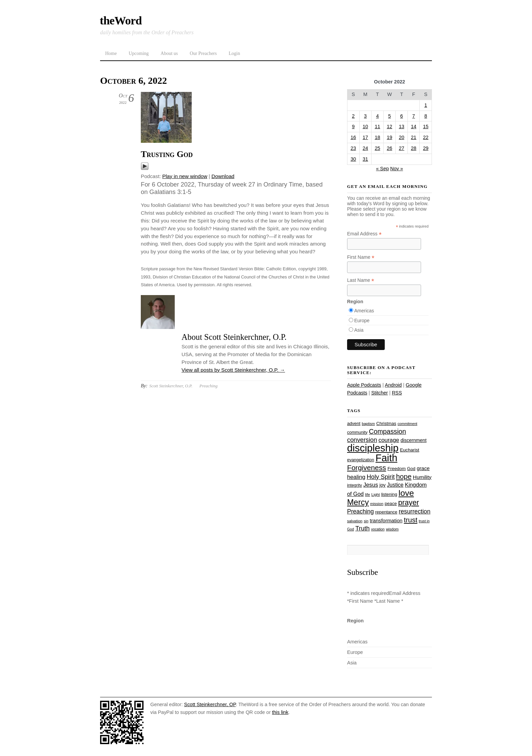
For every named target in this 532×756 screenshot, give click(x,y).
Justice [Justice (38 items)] (395, 485)
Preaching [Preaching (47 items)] (360, 511)
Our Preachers (203, 53)
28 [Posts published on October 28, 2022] (414, 148)
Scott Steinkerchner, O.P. (171, 386)
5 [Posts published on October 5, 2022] (389, 116)
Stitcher (379, 393)
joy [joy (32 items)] (382, 485)
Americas (364, 311)
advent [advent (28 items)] (354, 423)
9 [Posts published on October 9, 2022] (353, 127)
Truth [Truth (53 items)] (362, 528)
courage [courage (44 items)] (389, 440)
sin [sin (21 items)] (366, 521)
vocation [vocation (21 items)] (378, 529)
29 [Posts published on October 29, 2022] (426, 148)
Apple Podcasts (364, 385)
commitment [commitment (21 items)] (407, 424)
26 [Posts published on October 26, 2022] (389, 148)
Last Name (361, 280)
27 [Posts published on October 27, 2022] (402, 148)
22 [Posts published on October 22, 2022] (426, 137)
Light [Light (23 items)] (376, 495)
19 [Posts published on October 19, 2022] (389, 137)
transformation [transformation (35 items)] (386, 520)
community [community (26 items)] (357, 432)
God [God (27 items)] (411, 469)
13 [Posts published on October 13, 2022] (402, 127)
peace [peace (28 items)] (391, 503)
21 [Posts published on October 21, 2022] (414, 137)
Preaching (208, 386)
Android (393, 385)
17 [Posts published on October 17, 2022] (365, 137)
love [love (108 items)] (406, 493)
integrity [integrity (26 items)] (355, 485)
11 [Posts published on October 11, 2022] (377, 127)
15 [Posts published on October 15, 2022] (426, 127)
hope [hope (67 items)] (404, 476)
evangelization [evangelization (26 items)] (361, 460)
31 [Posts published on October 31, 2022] (365, 159)
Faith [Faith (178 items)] (386, 458)
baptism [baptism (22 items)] (368, 424)
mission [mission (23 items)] (377, 504)
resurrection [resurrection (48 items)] (414, 511)
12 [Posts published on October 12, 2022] (389, 127)
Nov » (397, 169)
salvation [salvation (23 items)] (355, 521)
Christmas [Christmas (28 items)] (386, 423)
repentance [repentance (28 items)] (386, 512)
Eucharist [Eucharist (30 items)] (410, 450)
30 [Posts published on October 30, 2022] (353, 159)
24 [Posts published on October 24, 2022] (365, 148)
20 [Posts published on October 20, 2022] (402, 137)
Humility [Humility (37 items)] (422, 477)
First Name (361, 257)
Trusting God (167, 154)
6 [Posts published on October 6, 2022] (402, 116)
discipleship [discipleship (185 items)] (373, 448)
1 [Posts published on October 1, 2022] (426, 105)
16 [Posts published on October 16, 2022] (353, 137)
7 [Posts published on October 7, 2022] (414, 116)
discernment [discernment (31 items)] (413, 440)
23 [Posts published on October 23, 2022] (353, 148)
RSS (397, 393)
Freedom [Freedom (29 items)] (397, 469)
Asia (359, 330)
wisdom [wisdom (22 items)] (392, 529)
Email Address (364, 234)
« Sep (382, 169)
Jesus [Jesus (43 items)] (371, 485)
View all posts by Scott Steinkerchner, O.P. (233, 370)
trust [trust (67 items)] (411, 520)
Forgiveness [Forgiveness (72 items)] (367, 468)
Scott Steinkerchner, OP (210, 704)
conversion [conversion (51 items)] (362, 440)
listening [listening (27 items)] (389, 494)
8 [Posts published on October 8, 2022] (426, 116)
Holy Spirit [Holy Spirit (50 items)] (381, 477)
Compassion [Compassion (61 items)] (387, 431)
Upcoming (139, 53)
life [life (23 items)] (368, 495)
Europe (362, 321)
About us (169, 53)
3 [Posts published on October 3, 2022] (365, 116)
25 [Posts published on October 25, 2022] (377, 148)
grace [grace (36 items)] (423, 468)
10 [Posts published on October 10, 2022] (365, 127)
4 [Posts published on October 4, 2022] (377, 116)
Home (111, 53)
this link (280, 712)
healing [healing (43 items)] (356, 477)
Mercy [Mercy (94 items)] (358, 502)
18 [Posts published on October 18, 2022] (377, 137)
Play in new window (185, 176)
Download (223, 176)
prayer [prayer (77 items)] (408, 502)
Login (234, 53)
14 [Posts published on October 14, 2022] (414, 127)
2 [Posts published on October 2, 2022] (353, 116)
